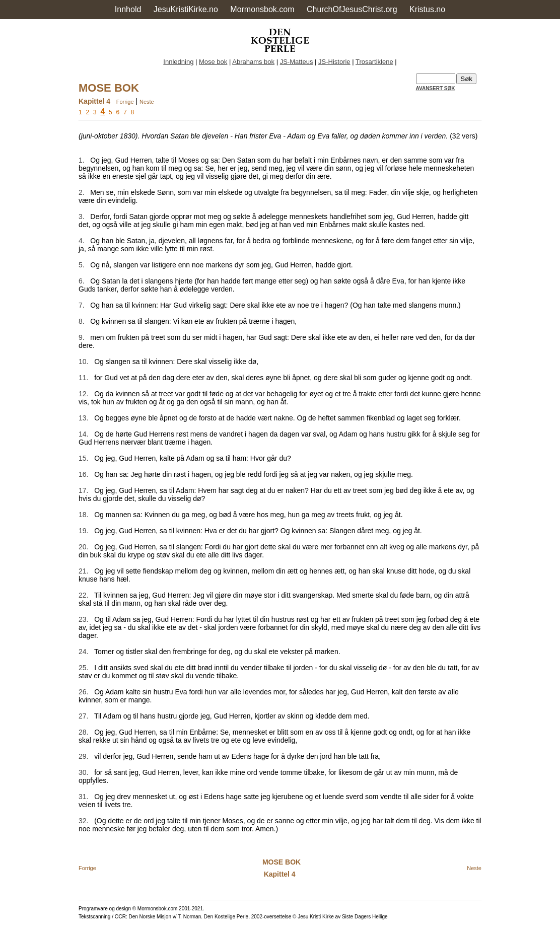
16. (83, 474)
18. (83, 515)
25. (83, 668)
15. (83, 458)
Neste (147, 102)
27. (83, 716)
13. (83, 418)
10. (83, 362)
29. (83, 756)
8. (82, 321)
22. (83, 595)
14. (83, 434)
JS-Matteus (297, 62)
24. (83, 652)
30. (83, 772)
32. (83, 821)
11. (83, 378)
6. (82, 281)
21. (83, 571)
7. (82, 305)
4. (82, 241)
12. (83, 394)
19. (83, 531)
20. (83, 547)
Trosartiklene (374, 62)
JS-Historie (334, 62)
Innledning (178, 62)
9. (82, 337)
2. (82, 192)
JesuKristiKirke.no (186, 9)
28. (83, 732)
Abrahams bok (253, 62)
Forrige (125, 102)
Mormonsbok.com (262, 9)
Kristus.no (427, 9)
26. (83, 692)
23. (83, 619)
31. (83, 797)
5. (82, 265)
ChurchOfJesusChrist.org (352, 9)
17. (83, 490)
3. (82, 217)
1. (82, 160)
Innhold (128, 9)
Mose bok (213, 62)
